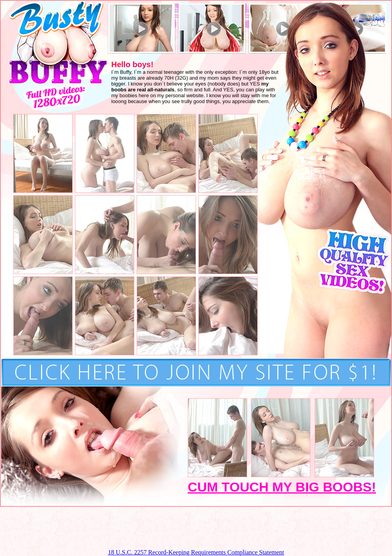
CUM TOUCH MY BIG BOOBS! (282, 487)
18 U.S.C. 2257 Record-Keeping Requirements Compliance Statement (196, 552)
